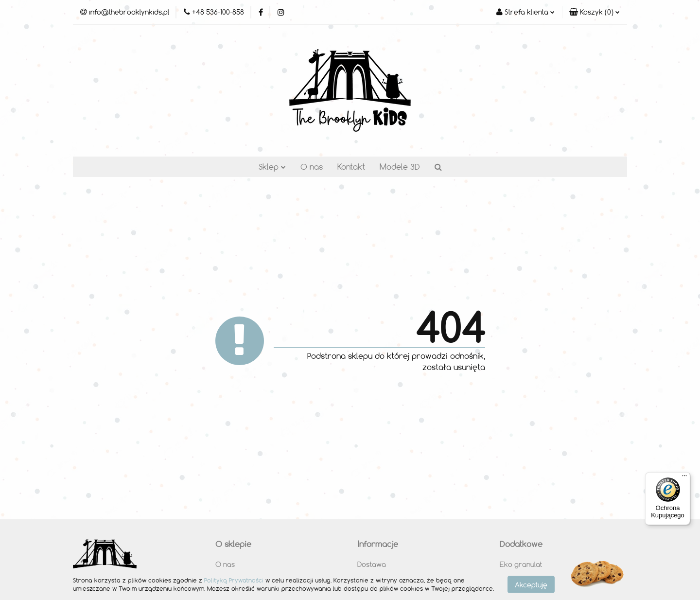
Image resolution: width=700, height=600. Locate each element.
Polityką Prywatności (234, 580)
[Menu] (684, 478)
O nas (312, 167)
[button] (595, 12)
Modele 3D (400, 167)
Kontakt (351, 167)
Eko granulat (521, 564)
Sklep (272, 167)
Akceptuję (531, 584)
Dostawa (372, 564)
